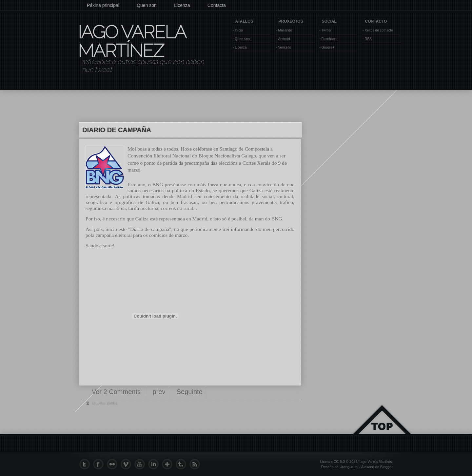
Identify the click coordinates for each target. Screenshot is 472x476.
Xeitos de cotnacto (379, 30)
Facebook (329, 39)
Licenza (182, 5)
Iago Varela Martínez (131, 41)
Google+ (328, 47)
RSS (368, 39)
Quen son (147, 5)
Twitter (326, 30)
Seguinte (190, 392)
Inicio (239, 30)
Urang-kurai (349, 467)
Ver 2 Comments (117, 392)
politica (112, 403)
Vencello (285, 47)
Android (284, 39)
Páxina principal (103, 5)
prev (159, 392)
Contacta (217, 5)
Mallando (285, 30)
